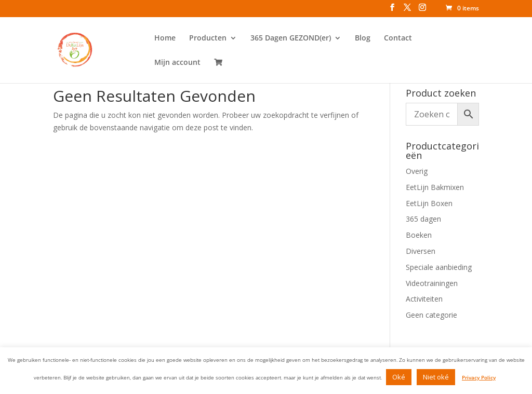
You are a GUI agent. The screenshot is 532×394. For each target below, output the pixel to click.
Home (165, 38)
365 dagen (423, 219)
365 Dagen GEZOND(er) (291, 38)
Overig (417, 171)
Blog (363, 38)
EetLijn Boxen (429, 203)
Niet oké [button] (436, 377)
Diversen (421, 251)
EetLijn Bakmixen (435, 187)
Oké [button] (399, 377)
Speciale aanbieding (439, 267)
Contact (398, 38)
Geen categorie (431, 315)
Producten (208, 38)
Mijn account (177, 63)
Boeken (419, 235)
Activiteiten (424, 299)
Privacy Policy (479, 377)
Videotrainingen (432, 283)
